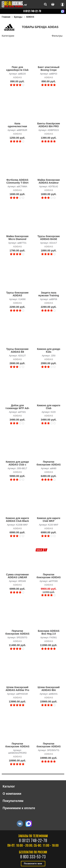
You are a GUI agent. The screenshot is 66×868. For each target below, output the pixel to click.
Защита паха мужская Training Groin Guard (49, 294)
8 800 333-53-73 (33, 857)
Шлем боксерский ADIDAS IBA (49, 689)
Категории (8, 36)
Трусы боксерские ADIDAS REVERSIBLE (17, 294)
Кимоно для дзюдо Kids (49, 350)
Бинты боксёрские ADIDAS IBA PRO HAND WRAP (49, 125)
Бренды (18, 17)
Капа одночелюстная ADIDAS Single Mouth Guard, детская (17, 125)
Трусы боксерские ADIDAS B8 (17, 350)
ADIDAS (30, 17)
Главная (6, 17)
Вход (62, 4)
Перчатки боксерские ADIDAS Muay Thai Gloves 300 (49, 576)
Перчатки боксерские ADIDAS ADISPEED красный (17, 745)
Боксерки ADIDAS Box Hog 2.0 (49, 632)
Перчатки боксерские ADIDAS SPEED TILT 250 (17, 632)
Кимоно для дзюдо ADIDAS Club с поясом (17, 463)
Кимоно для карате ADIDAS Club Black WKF (17, 520)
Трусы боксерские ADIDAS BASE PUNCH (49, 238)
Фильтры (57, 36)
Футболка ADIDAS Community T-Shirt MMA (17, 181)
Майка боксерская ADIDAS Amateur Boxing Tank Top (49, 181)
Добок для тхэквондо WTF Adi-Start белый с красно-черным (17, 407)
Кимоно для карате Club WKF (49, 520)
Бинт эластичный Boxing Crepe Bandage (49, 69)
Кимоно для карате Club (49, 407)
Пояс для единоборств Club (17, 69)
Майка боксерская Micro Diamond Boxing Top (17, 238)
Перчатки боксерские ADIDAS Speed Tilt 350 (49, 745)
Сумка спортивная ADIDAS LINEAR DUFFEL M (17, 576)
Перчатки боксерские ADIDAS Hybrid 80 (49, 463)
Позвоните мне (33, 864)
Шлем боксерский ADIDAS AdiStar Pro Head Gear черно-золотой (17, 689)
